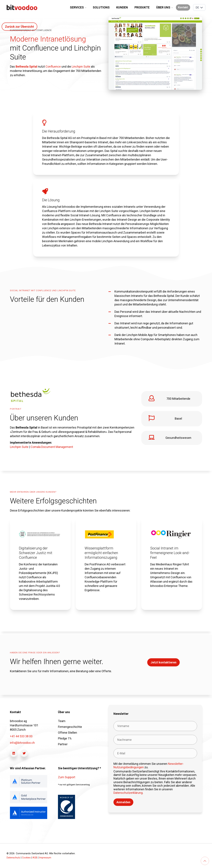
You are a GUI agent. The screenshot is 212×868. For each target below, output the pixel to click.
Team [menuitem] (62, 721)
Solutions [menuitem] (101, 7)
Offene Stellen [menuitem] (67, 733)
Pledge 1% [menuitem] (65, 738)
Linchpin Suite (81, 67)
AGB (35, 858)
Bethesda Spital (26, 67)
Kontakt (183, 7)
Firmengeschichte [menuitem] (70, 727)
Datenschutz (13, 858)
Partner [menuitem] (63, 744)
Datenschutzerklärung (128, 793)
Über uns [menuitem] (164, 7)
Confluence (53, 67)
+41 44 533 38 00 (21, 736)
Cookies (26, 858)
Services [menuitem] (78, 7)
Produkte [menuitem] (142, 7)
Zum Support (67, 777)
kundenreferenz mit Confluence (31, 30)
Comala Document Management (52, 447)
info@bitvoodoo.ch (22, 743)
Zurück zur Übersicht (19, 27)
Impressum (45, 858)
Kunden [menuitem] (122, 7)
